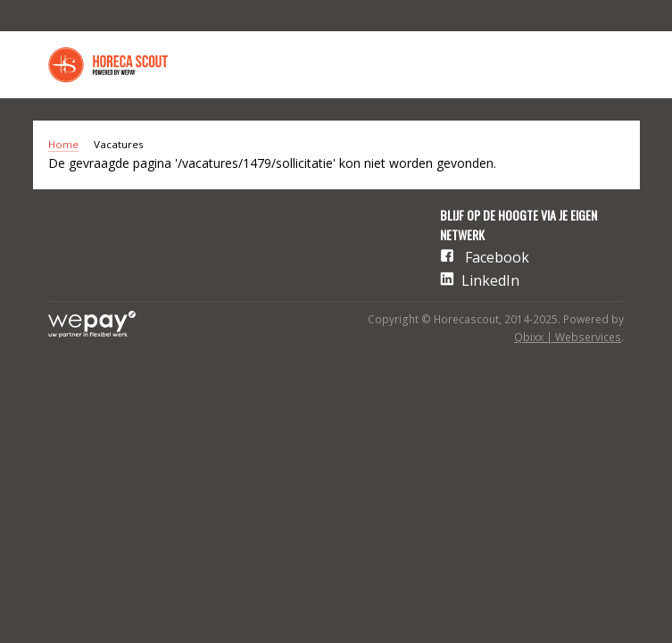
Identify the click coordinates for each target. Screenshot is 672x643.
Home (63, 144)
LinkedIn (490, 280)
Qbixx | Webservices (568, 337)
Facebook (497, 257)
